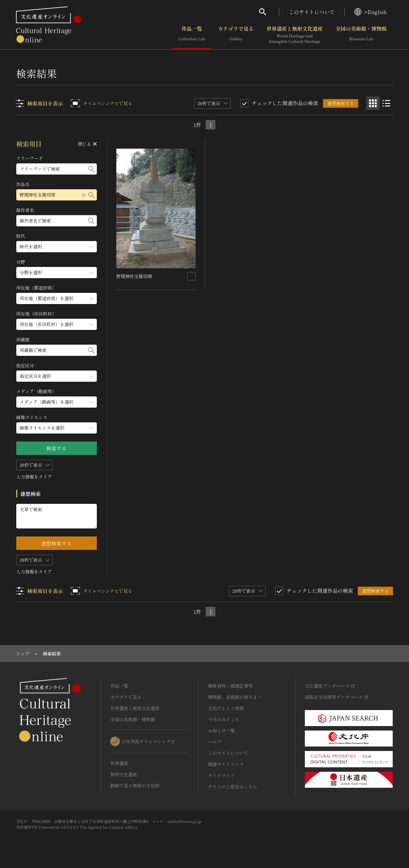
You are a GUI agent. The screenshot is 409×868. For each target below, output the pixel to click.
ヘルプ (215, 742)
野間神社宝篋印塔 (135, 276)
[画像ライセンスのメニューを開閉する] (57, 428)
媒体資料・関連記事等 (230, 686)
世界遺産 (119, 763)
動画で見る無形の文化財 (135, 786)
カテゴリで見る (236, 35)
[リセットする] (84, 195)
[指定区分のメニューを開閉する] (57, 376)
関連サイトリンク (226, 764)
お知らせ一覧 (221, 731)
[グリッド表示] (373, 103)
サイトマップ (221, 775)
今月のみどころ (224, 719)
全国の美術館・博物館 (361, 35)
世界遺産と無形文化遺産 (295, 35)
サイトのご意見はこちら (233, 786)
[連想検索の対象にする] (192, 276)
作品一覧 (192, 35)
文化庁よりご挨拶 (226, 708)
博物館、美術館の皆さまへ (235, 697)
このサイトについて (312, 12)
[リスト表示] (386, 103)
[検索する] (91, 169)
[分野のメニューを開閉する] (57, 273)
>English (370, 12)
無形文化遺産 (124, 774)
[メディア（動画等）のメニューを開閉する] (57, 402)
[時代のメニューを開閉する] (57, 247)
